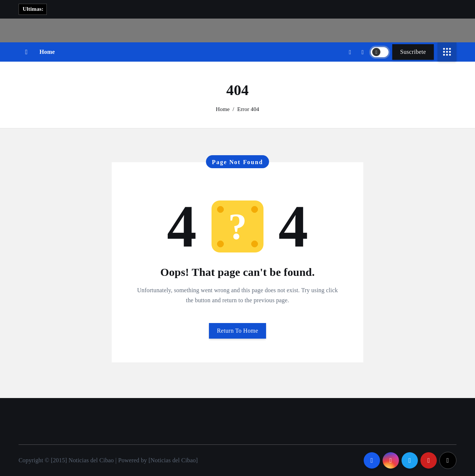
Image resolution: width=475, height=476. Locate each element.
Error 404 (248, 109)
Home (47, 52)
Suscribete (413, 52)
